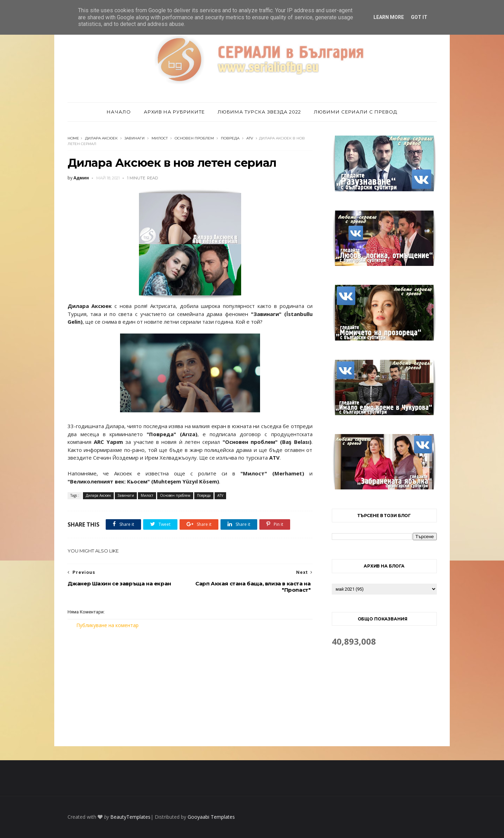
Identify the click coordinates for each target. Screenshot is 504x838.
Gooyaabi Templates (211, 817)
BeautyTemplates (130, 817)
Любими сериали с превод (356, 112)
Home (73, 138)
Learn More (389, 17)
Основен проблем (194, 138)
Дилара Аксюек (101, 138)
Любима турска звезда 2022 (259, 112)
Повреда (230, 138)
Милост (160, 138)
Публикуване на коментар (107, 625)
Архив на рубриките (174, 112)
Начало (119, 112)
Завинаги (135, 138)
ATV (250, 138)
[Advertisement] (190, 687)
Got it (419, 17)
